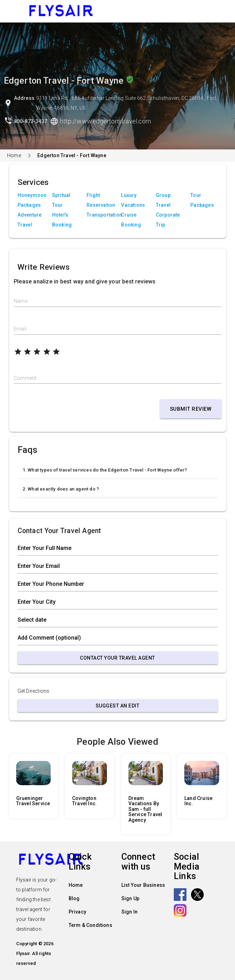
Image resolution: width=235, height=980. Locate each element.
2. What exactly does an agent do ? (61, 489)
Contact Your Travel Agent (118, 658)
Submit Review (191, 409)
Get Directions (34, 691)
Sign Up (130, 898)
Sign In (129, 912)
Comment (25, 378)
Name (21, 301)
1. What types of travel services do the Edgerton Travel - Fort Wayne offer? (105, 470)
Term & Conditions (90, 925)
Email (20, 329)
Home (14, 155)
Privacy (77, 912)
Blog (74, 898)
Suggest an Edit (118, 706)
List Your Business (143, 885)
